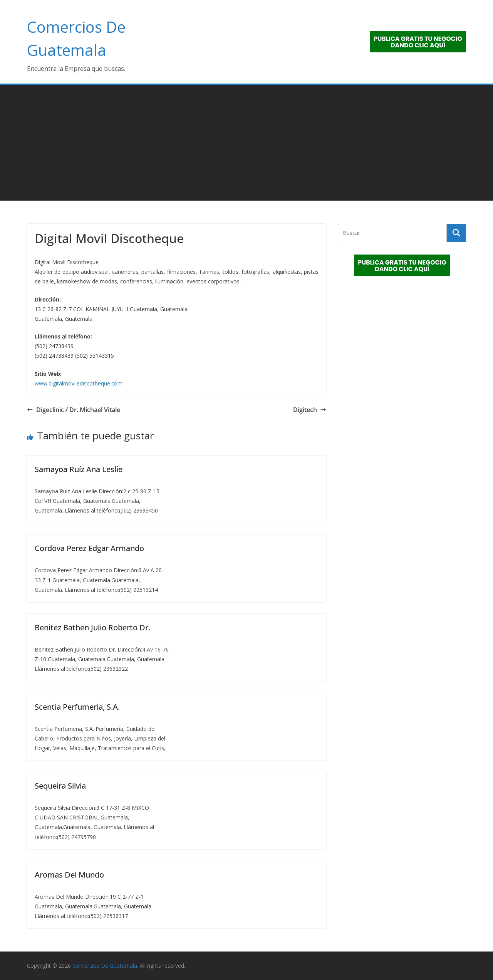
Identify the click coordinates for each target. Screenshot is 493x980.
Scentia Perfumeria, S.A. (77, 707)
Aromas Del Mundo (69, 875)
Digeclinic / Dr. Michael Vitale (74, 410)
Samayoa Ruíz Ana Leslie (79, 469)
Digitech (310, 410)
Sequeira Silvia (60, 786)
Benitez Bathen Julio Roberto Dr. (92, 627)
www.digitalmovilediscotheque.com (79, 383)
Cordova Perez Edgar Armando (89, 548)
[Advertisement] (246, 143)
